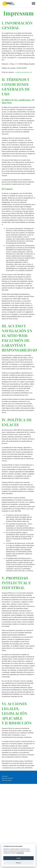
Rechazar (19, 863)
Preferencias (20, 853)
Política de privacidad (7, 778)
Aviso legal (5, 776)
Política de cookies (7, 780)
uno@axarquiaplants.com (24, 72)
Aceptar (18, 858)
